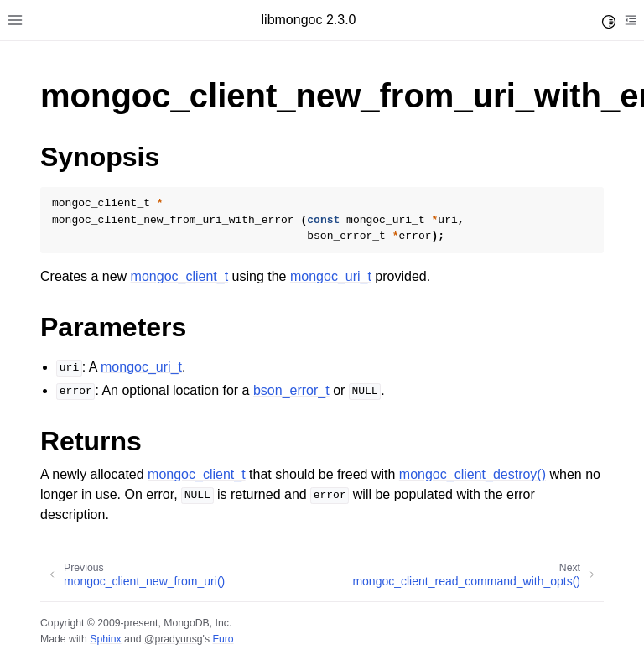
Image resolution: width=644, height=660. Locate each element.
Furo (223, 639)
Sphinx (105, 639)
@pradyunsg (174, 639)
